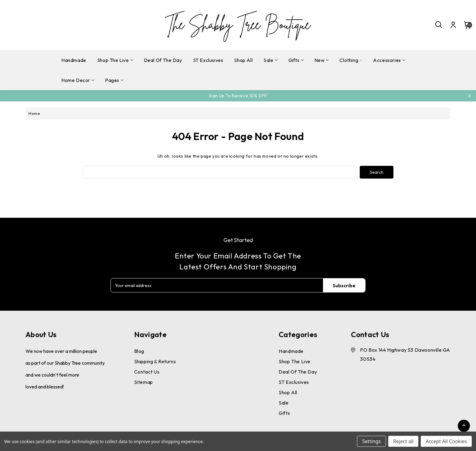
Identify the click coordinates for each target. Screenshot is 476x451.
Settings (371, 441)
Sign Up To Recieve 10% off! (238, 96)
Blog (139, 351)
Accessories (389, 60)
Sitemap (144, 382)
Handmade (74, 60)
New (322, 60)
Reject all (403, 441)
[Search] (439, 25)
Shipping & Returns (155, 361)
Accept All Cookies (446, 441)
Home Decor (78, 80)
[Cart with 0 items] (465, 25)
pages (114, 80)
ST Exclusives (208, 60)
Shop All (243, 60)
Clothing (351, 60)
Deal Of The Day (163, 60)
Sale (270, 60)
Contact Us (147, 372)
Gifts (296, 60)
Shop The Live (115, 60)
